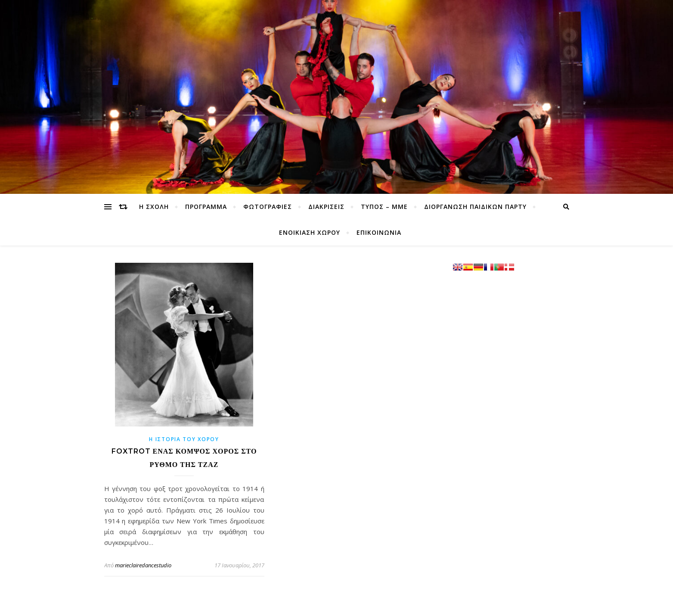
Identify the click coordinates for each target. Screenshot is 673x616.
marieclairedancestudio (143, 565)
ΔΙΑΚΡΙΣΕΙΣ (326, 207)
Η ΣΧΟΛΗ (154, 207)
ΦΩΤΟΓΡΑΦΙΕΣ (268, 207)
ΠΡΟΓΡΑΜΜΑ (206, 207)
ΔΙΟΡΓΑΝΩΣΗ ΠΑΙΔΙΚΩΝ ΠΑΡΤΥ (475, 207)
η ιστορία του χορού (184, 439)
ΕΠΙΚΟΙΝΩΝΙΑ (379, 232)
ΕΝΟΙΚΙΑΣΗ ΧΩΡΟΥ (310, 232)
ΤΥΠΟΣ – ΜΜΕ (384, 207)
